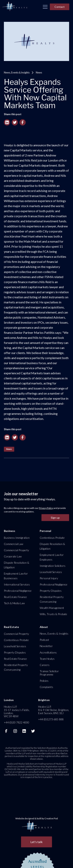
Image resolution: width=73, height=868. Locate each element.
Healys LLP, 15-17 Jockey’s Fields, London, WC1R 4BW (17, 711)
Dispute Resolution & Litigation (17, 565)
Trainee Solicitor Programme (49, 673)
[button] (45, 7)
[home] (15, 7)
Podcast (44, 640)
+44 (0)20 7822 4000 (17, 722)
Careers (45, 665)
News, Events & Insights (17, 72)
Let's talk (36, 842)
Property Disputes (51, 591)
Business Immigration (17, 538)
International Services (17, 584)
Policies (44, 681)
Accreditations (48, 652)
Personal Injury (49, 578)
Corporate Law (13, 556)
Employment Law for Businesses (16, 576)
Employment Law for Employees (52, 557)
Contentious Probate (52, 538)
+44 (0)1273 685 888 (51, 719)
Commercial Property (16, 550)
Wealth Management (52, 608)
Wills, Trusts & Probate (53, 614)
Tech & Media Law (14, 603)
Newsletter (46, 646)
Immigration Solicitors (53, 566)
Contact (60, 7)
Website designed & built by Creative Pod (37, 818)
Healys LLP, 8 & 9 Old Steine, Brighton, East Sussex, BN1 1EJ (54, 710)
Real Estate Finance (15, 597)
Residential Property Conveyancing (52, 599)
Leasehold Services (51, 572)
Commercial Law (14, 544)
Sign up (55, 518)
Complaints (46, 687)
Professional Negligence (18, 591)
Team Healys (47, 659)
